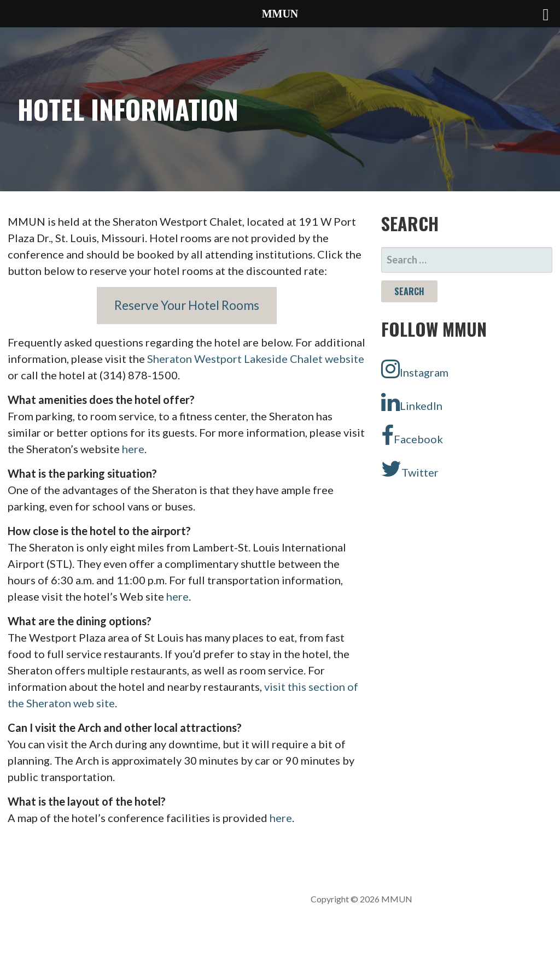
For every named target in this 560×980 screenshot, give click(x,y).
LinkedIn (412, 402)
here (133, 449)
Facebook (412, 436)
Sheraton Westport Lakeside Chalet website (256, 359)
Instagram (415, 369)
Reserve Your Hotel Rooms (187, 305)
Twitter (410, 469)
